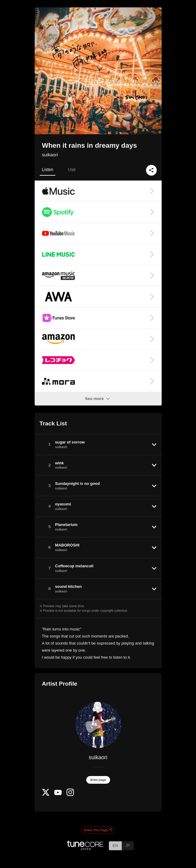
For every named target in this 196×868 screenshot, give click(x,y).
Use (72, 169)
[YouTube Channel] (58, 794)
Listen (48, 169)
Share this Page (98, 830)
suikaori (50, 155)
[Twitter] (46, 794)
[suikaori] (98, 725)
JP (128, 845)
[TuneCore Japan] (86, 848)
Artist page (98, 780)
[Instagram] (70, 795)
